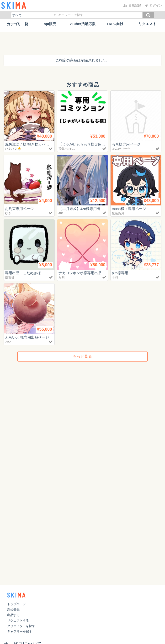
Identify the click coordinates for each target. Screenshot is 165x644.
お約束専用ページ (19, 209)
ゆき (8, 213)
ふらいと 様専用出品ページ (27, 337)
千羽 (115, 277)
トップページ (16, 604)
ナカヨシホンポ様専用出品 (80, 273)
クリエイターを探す (21, 626)
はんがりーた (121, 149)
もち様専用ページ (126, 144)
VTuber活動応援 (82, 24)
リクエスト (147, 24)
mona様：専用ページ (129, 209)
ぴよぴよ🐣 (13, 149)
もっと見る (82, 356)
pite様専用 (120, 273)
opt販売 (50, 24)
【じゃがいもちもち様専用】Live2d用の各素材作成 (100, 144)
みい (8, 342)
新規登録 (13, 610)
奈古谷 (10, 277)
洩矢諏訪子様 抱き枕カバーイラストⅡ (36, 144)
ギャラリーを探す (20, 631)
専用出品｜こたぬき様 (23, 273)
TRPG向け (115, 24)
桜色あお (118, 213)
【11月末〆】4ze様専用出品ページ (87, 209)
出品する (13, 615)
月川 (62, 277)
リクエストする (18, 620)
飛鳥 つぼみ (67, 149)
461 (61, 213)
